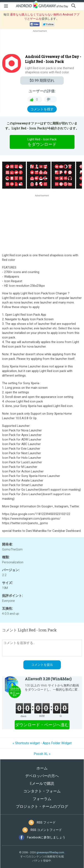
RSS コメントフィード (46, 830)
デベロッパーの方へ (42, 776)
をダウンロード (42, 142)
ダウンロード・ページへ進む (42, 725)
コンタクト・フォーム (42, 791)
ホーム (42, 768)
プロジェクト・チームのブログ (42, 806)
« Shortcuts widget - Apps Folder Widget (42, 743)
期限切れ (42, 80)
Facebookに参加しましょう (46, 837)
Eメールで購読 (42, 783)
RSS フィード (46, 822)
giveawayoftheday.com (50, 852)
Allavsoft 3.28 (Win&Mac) (48, 679)
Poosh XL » (42, 754)
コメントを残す (42, 109)
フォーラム (42, 799)
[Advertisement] (42, 43)
